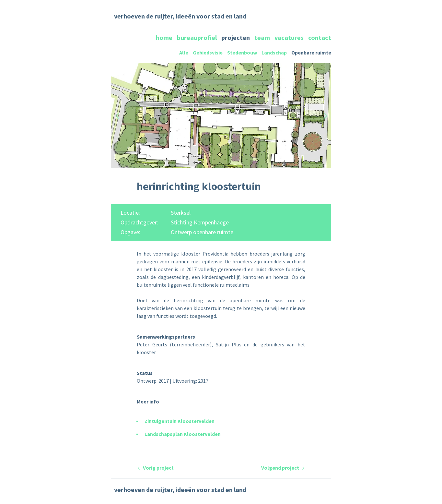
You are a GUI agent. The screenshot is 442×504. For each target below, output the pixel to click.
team (263, 37)
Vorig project (155, 468)
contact (320, 37)
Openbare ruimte (311, 53)
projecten (236, 37)
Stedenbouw (242, 53)
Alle (184, 53)
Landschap (274, 53)
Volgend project (283, 468)
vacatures (290, 37)
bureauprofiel (198, 37)
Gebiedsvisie (208, 53)
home (165, 37)
